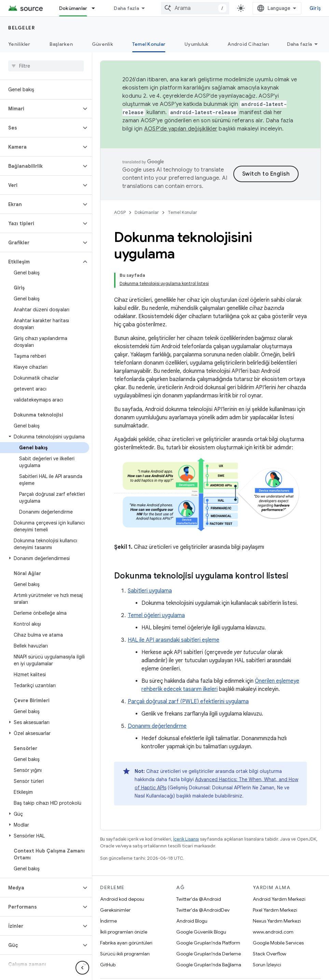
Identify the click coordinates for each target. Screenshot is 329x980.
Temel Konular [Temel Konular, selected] (149, 44)
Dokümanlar (147, 212)
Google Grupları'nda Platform (208, 920)
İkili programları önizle (124, 909)
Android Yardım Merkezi (279, 876)
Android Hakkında (120, 966)
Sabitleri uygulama (150, 568)
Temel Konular (182, 212)
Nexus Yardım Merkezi (277, 898)
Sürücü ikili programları (125, 930)
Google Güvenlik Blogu (201, 909)
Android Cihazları (248, 44)
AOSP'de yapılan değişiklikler (181, 129)
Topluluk (156, 966)
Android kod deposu (122, 876)
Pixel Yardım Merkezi (275, 887)
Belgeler (22, 28)
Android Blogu (192, 898)
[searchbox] (46, 66)
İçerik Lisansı (186, 816)
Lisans (216, 966)
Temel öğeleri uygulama (156, 592)
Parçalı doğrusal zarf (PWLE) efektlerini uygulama (188, 678)
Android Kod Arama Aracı (144, 8)
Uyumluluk (196, 44)
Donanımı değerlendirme (157, 703)
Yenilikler (19, 44)
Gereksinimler (115, 887)
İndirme (108, 898)
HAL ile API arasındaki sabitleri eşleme (174, 617)
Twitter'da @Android (199, 876)
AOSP (120, 212)
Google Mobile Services (278, 920)
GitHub (108, 941)
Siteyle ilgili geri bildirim (130, 977)
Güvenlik (102, 44)
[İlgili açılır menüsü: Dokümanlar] (96, 8)
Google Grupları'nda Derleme (209, 930)
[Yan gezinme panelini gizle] (82, 968)
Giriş (315, 8)
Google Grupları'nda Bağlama (209, 941)
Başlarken (61, 44)
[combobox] (195, 8)
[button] (40, 109)
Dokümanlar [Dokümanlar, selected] (73, 8)
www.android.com (273, 909)
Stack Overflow (270, 930)
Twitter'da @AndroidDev (203, 887)
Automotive (303, 44)
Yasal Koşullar (187, 966)
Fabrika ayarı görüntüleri (126, 920)
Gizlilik (236, 966)
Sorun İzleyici (267, 941)
